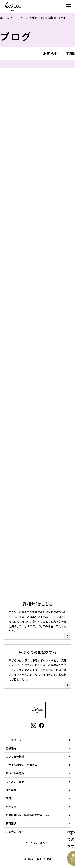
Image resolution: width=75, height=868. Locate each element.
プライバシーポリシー (38, 843)
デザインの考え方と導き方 (22, 765)
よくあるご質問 (15, 782)
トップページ (14, 740)
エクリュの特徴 (15, 757)
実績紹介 (11, 748)
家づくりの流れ (15, 773)
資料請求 (11, 823)
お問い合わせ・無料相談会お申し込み (28, 815)
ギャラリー (12, 807)
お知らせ (50, 54)
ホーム (4, 18)
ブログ (19, 18)
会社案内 (11, 790)
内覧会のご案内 (15, 832)
